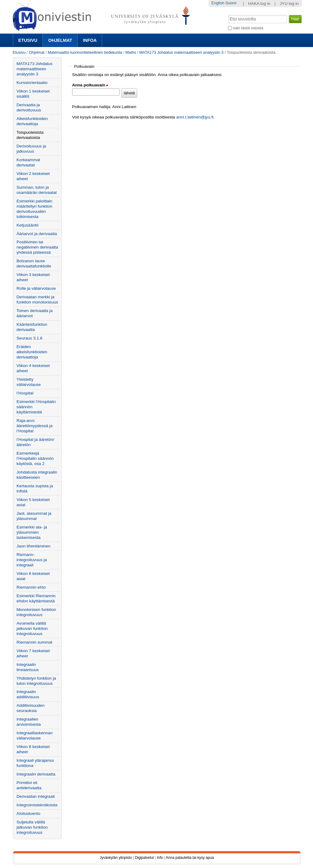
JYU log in (289, 4)
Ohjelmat (60, 40)
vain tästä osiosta (248, 28)
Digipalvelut (144, 858)
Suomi (231, 3)
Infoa (90, 40)
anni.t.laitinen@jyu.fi (195, 117)
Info (160, 858)
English (218, 3)
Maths (131, 52)
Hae (228, 14)
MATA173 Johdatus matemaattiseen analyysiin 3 (182, 52)
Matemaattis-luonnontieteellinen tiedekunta (85, 52)
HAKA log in (259, 4)
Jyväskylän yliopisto (116, 858)
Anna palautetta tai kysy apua (190, 858)
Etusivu (28, 40)
